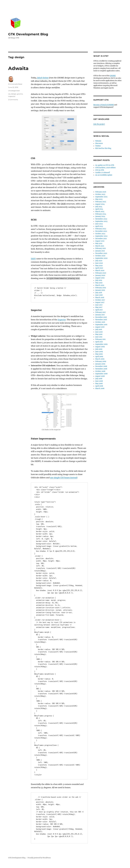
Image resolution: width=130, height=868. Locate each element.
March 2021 (100, 246)
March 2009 (100, 359)
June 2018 (99, 295)
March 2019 (100, 285)
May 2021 (99, 243)
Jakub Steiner (43, 78)
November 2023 (101, 219)
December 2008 (101, 366)
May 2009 (99, 354)
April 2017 (99, 310)
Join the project (99, 124)
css (9, 94)
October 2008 (100, 371)
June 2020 (99, 263)
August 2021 (100, 241)
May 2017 (99, 307)
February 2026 (101, 192)
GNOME (113, 76)
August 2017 (100, 302)
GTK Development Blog (28, 34)
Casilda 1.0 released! (103, 173)
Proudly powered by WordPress (39, 858)
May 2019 (99, 283)
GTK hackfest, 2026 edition (105, 168)
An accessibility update (104, 175)
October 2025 (100, 194)
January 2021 (100, 251)
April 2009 (99, 357)
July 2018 (99, 293)
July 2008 (99, 379)
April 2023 (99, 226)
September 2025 (101, 197)
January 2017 (100, 315)
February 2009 (101, 361)
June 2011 (99, 337)
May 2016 (99, 334)
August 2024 (100, 204)
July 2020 (99, 261)
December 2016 (101, 317)
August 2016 (100, 327)
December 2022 (101, 231)
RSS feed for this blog (103, 148)
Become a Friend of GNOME (104, 105)
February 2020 (101, 273)
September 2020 (101, 258)
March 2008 (100, 388)
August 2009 (100, 347)
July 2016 (99, 329)
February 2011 (100, 339)
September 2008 (101, 374)
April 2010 (99, 342)
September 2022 (101, 236)
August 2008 (100, 376)
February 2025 (101, 202)
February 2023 (101, 229)
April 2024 (99, 209)
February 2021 (101, 248)
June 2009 (99, 352)
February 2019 (101, 288)
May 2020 (99, 266)
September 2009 (101, 344)
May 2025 (99, 199)
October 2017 (100, 300)
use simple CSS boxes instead (64, 478)
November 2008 (101, 369)
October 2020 (100, 256)
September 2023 (101, 221)
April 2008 (99, 386)
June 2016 (99, 332)
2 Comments (13, 100)
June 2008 (99, 381)
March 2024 (100, 212)
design (14, 94)
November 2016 (101, 320)
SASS (33, 259)
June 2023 (99, 224)
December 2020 (101, 253)
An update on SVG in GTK (105, 165)
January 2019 (100, 290)
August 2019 (100, 278)
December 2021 (101, 239)
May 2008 (99, 384)
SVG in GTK (100, 170)
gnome (20, 94)
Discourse (99, 143)
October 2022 (100, 234)
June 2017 (99, 305)
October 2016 (100, 322)
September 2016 (101, 325)
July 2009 (99, 349)
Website (98, 141)
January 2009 (100, 364)
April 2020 (99, 268)
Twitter (98, 146)
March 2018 (100, 298)
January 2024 (100, 216)
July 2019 (99, 280)
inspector (12, 96)
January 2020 (100, 275)
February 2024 (101, 214)
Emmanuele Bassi (15, 84)
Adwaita (18, 68)
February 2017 (101, 312)
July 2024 (99, 207)
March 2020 (100, 271)
